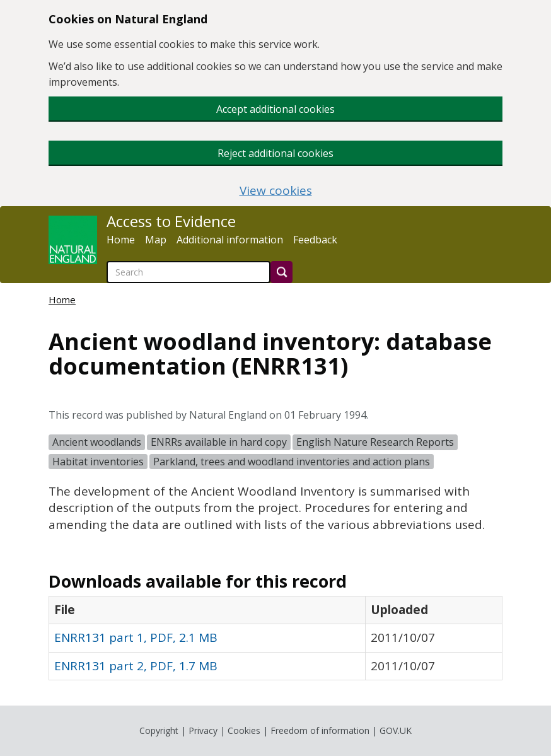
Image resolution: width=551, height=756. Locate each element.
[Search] (281, 272)
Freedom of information (320, 730)
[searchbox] (188, 272)
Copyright (159, 730)
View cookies (276, 191)
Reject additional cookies (275, 153)
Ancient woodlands (97, 442)
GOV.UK (396, 730)
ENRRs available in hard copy (219, 442)
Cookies (244, 730)
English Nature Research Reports (375, 442)
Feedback (315, 240)
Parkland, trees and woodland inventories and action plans (292, 462)
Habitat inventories (98, 462)
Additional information (230, 240)
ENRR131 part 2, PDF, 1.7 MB (136, 666)
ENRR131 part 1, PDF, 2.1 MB (136, 637)
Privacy (203, 730)
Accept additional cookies (275, 109)
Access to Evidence (171, 221)
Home (121, 240)
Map (156, 240)
